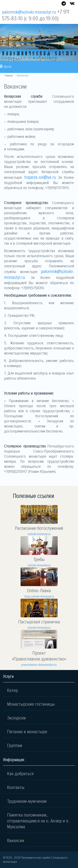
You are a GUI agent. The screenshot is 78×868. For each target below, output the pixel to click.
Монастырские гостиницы (31, 704)
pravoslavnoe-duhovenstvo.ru (39, 665)
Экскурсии (16, 718)
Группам (15, 745)
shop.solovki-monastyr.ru (39, 596)
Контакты (16, 787)
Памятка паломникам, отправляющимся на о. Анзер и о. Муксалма (38, 821)
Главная (9, 76)
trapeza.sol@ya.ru (41, 177)
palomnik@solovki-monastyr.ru (29, 12)
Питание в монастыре (27, 732)
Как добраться (20, 774)
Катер (13, 690)
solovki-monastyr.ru (39, 534)
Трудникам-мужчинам (27, 801)
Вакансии (16, 841)
